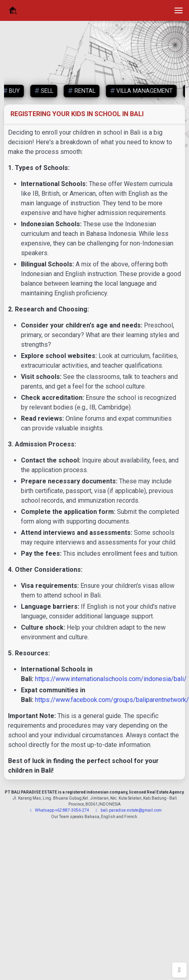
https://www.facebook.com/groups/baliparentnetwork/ (112, 700)
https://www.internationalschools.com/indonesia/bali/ (111, 679)
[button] (179, 10)
